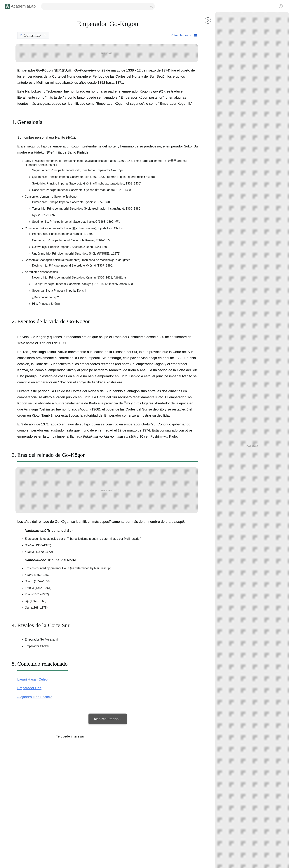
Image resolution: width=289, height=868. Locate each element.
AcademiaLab (23, 6)
